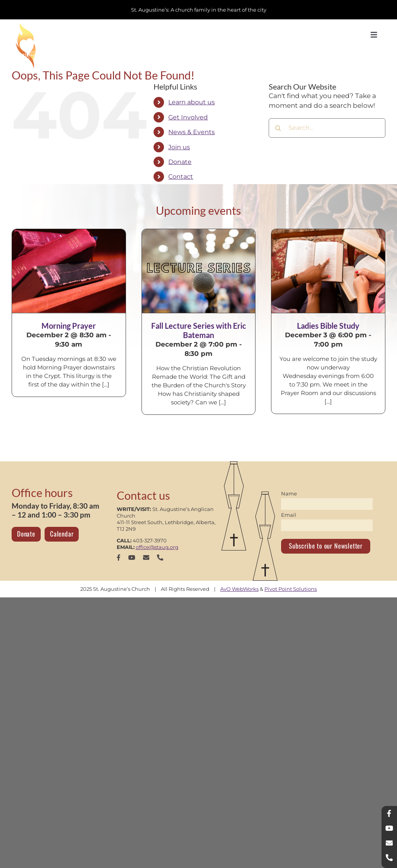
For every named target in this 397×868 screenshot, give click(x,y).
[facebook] (119, 557)
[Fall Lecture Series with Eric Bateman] (199, 271)
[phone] (160, 557)
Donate (180, 162)
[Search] (278, 128)
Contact (181, 177)
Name (289, 494)
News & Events (192, 132)
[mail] (146, 557)
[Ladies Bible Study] (328, 271)
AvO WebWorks (239, 589)
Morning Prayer (69, 326)
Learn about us (192, 102)
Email (289, 515)
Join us (179, 147)
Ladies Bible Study (328, 326)
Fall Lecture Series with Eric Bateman (199, 330)
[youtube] (132, 557)
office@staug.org (157, 547)
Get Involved (188, 117)
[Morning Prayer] (69, 271)
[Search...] (327, 128)
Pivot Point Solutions (291, 589)
